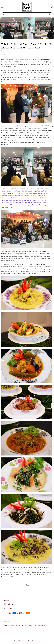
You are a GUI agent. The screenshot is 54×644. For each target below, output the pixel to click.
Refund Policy (36, 641)
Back (27, 585)
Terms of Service (19, 641)
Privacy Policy (28, 641)
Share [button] (4, 55)
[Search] (50, 14)
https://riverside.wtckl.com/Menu (32, 264)
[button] (2, 7)
